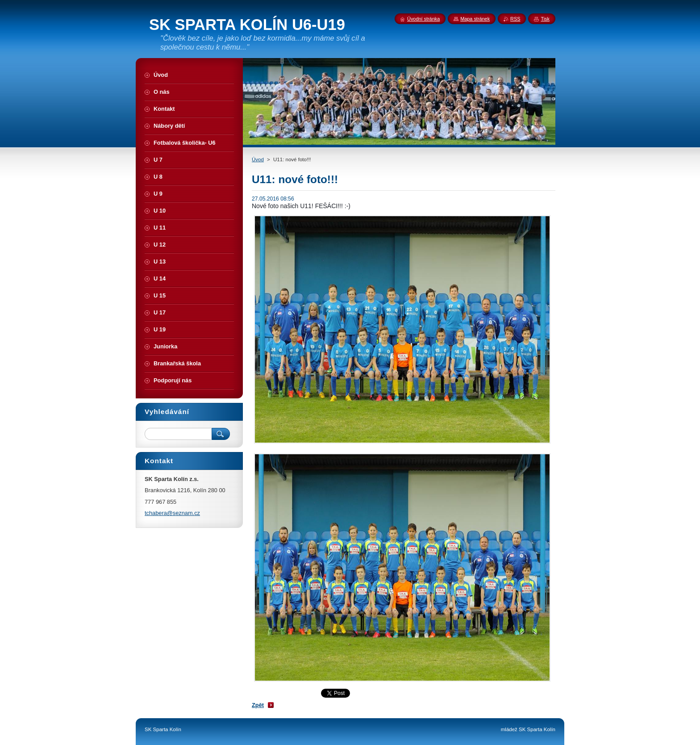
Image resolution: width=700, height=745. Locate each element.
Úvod (258, 159)
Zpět (258, 705)
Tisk (545, 19)
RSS (515, 19)
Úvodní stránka (423, 19)
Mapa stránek (475, 19)
